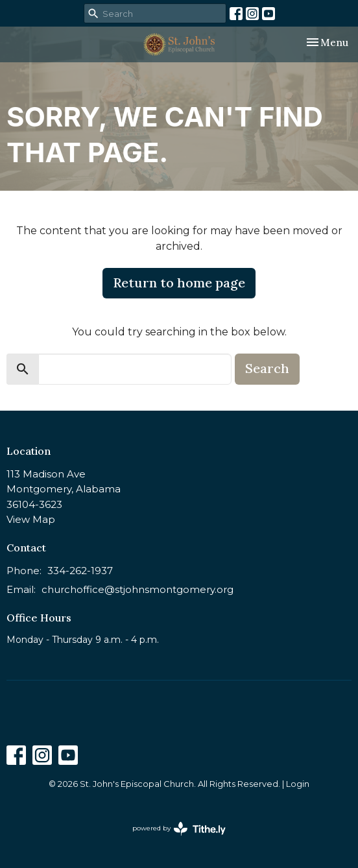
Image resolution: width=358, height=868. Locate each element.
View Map (31, 519)
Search (267, 368)
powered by (179, 829)
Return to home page (179, 283)
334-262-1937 (80, 571)
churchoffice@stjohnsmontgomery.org (137, 589)
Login (298, 784)
